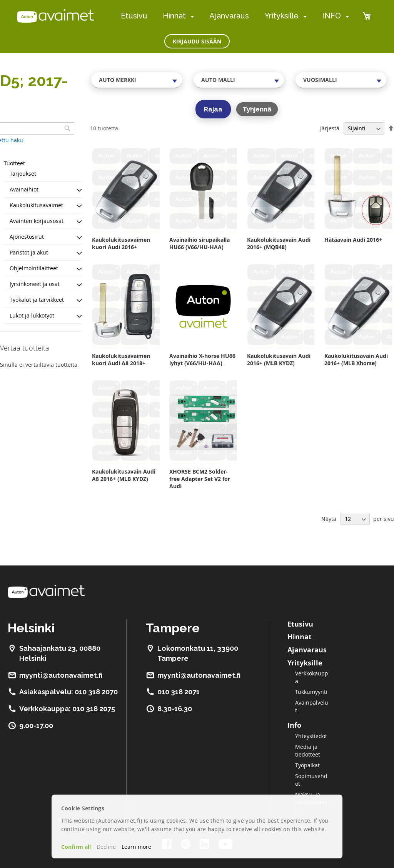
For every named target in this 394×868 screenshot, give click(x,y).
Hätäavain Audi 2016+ (353, 240)
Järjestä (330, 128)
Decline (106, 847)
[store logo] (55, 16)
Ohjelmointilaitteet (34, 268)
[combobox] (137, 80)
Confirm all (76, 847)
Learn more (136, 847)
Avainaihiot (24, 189)
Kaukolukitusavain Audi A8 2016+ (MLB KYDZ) (124, 475)
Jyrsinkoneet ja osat (35, 284)
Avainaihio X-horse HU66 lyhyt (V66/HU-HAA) (202, 359)
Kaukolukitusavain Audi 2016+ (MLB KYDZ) (279, 359)
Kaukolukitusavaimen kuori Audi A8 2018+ (121, 359)
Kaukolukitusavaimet (36, 205)
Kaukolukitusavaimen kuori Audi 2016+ (121, 243)
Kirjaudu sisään (197, 41)
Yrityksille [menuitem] (281, 16)
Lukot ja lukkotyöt (32, 315)
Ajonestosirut (27, 237)
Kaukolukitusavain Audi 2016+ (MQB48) (279, 243)
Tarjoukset (23, 174)
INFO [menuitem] (331, 16)
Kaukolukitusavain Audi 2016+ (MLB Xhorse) (356, 359)
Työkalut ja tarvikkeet (37, 300)
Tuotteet (14, 163)
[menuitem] (191, 16)
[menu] (235, 16)
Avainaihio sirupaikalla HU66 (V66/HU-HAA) (200, 243)
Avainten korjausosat (37, 221)
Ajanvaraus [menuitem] (229, 16)
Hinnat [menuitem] (174, 16)
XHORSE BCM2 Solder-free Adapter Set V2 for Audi (200, 479)
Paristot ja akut (29, 252)
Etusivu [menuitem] (134, 16)
